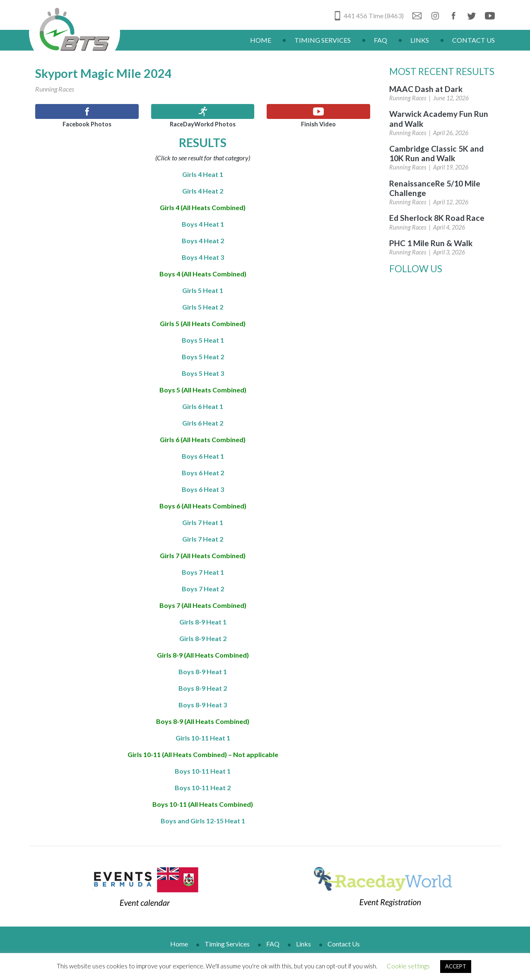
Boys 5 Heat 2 (203, 357)
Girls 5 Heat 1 (203, 290)
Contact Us (473, 40)
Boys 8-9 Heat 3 (203, 705)
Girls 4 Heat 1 (203, 174)
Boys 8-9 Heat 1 (203, 671)
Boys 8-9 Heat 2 (203, 688)
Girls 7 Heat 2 (203, 539)
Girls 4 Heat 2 (203, 191)
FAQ (381, 40)
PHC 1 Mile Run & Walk (431, 243)
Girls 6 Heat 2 (203, 423)
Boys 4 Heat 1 (203, 224)
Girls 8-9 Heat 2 (203, 638)
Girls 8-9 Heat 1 (203, 622)
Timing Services (323, 40)
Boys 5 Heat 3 (203, 373)
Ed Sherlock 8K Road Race (437, 218)
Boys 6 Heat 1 (203, 456)
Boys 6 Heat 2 (203, 473)
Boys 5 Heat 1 (203, 340)
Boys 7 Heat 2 (203, 589)
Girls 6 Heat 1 (203, 406)
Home (261, 40)
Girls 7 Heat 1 (203, 522)
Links (420, 40)
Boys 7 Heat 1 (203, 572)
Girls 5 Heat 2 (203, 307)
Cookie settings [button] (408, 966)
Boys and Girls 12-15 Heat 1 (203, 821)
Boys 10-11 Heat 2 (203, 788)
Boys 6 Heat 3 (203, 489)
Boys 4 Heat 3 (203, 257)
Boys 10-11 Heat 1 (203, 771)
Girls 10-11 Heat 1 (203, 738)
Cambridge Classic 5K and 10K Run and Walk (436, 153)
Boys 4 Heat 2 (203, 241)
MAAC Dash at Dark (426, 89)
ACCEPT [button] (456, 966)
